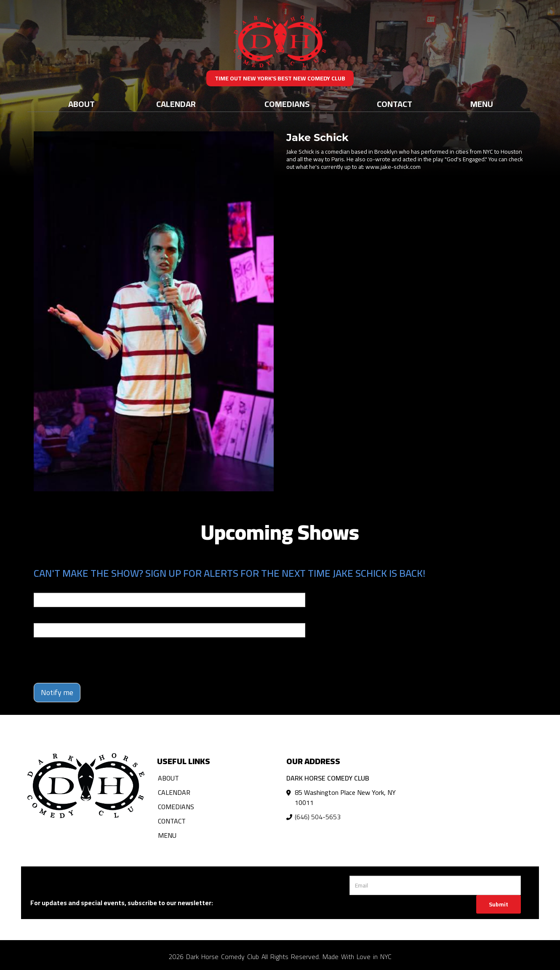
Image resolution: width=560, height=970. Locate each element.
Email (41, 587)
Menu (482, 104)
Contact (395, 104)
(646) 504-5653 (318, 817)
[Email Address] (435, 885)
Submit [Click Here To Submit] (499, 904)
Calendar (176, 104)
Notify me (57, 692)
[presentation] (98, 660)
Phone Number (54, 617)
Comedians (287, 104)
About (81, 104)
